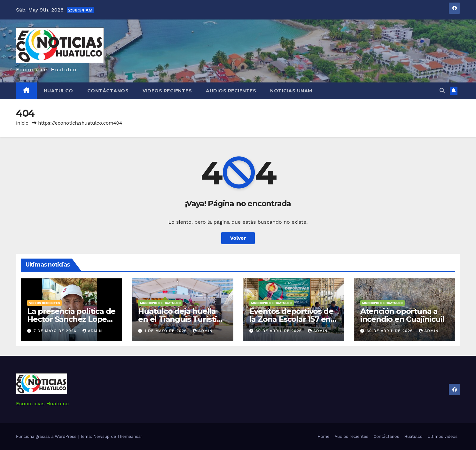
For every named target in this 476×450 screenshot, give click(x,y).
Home (323, 436)
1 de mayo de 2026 (166, 331)
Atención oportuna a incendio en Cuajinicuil (402, 315)
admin (92, 331)
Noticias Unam (291, 91)
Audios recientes (231, 91)
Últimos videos (443, 436)
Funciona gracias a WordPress (47, 436)
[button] (442, 91)
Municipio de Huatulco (160, 303)
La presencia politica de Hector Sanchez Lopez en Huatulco (71, 319)
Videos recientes (167, 91)
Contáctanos (108, 91)
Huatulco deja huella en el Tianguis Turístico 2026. (182, 319)
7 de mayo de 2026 (56, 331)
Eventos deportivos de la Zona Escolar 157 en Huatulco (291, 319)
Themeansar (130, 436)
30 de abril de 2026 (279, 331)
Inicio (22, 123)
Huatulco (59, 91)
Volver (238, 238)
